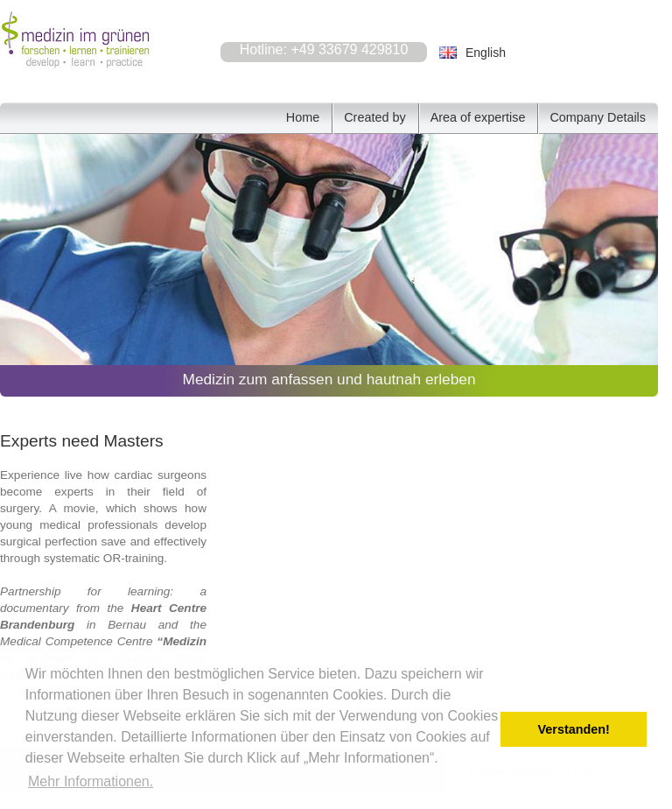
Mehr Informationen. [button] (91, 781)
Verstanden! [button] (574, 729)
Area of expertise (478, 117)
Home (303, 117)
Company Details (598, 117)
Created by (374, 117)
